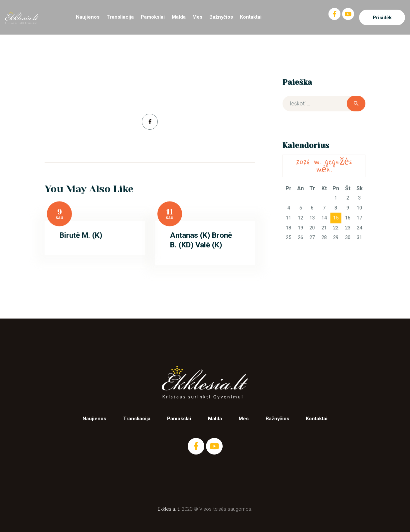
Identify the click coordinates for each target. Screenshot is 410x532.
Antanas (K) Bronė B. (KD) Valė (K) (201, 240)
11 (170, 212)
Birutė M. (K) (81, 235)
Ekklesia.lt (168, 509)
